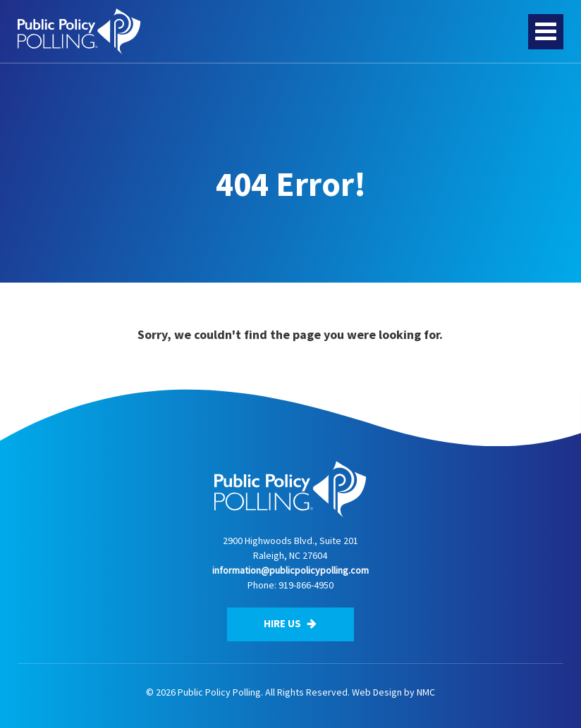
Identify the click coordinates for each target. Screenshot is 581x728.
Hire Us (290, 623)
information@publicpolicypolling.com (290, 570)
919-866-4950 (306, 585)
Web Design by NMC (393, 692)
